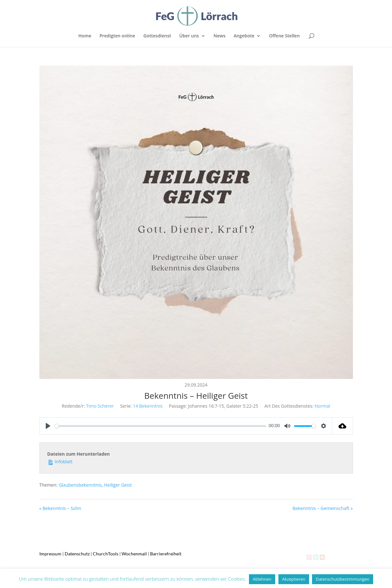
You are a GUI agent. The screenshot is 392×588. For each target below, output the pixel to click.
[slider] (160, 426)
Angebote (244, 36)
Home (85, 36)
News (219, 36)
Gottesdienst (157, 36)
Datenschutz (77, 554)
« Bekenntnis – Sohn (60, 508)
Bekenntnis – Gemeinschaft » (323, 508)
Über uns (189, 36)
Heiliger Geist (118, 485)
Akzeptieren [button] (294, 579)
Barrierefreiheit (166, 554)
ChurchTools (106, 554)
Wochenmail (134, 554)
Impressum (50, 554)
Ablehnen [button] (262, 579)
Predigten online (117, 36)
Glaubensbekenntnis (80, 485)
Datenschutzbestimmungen (343, 579)
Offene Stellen (284, 36)
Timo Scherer (100, 406)
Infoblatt (60, 461)
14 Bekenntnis (148, 406)
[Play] (48, 426)
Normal (322, 406)
